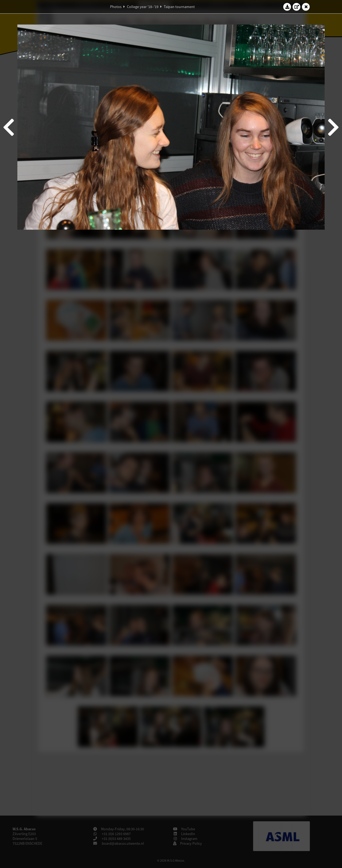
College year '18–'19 (143, 7)
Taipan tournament (179, 7)
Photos (116, 7)
